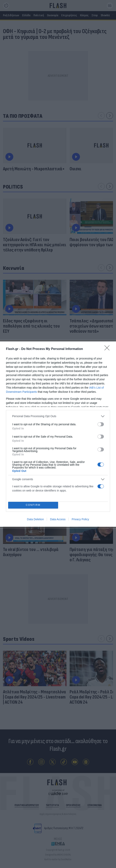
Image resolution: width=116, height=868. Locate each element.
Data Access (58, 519)
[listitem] (58, 416)
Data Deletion (36, 519)
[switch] (101, 424)
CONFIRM (33, 505)
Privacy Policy (80, 519)
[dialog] (58, 434)
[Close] (108, 349)
